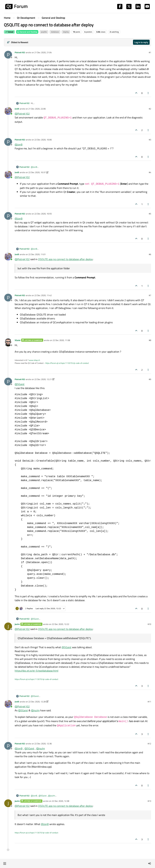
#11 (149, 702)
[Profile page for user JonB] (8, 111)
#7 (150, 295)
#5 (150, 214)
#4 (150, 172)
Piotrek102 (20, 52)
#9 (150, 379)
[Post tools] (148, 93)
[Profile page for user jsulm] (8, 626)
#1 (150, 52)
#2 (150, 109)
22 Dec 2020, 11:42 (43, 295)
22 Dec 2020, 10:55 (43, 214)
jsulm (17, 624)
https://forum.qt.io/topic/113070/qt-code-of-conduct (67, 363)
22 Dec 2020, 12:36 (43, 744)
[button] (5, 863)
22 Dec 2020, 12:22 (60, 624)
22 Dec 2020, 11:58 (61, 340)
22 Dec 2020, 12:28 (37, 702)
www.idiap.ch (34, 360)
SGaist (18, 340)
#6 (150, 254)
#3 (150, 140)
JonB (17, 109)
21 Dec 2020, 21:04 (43, 52)
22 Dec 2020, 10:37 (37, 172)
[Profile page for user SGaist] (8, 342)
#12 (149, 744)
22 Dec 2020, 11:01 (37, 254)
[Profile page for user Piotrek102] (8, 55)
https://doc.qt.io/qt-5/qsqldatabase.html (37, 671)
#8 (150, 340)
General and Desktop (27, 32)
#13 (149, 801)
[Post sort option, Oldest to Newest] (18, 42)
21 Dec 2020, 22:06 (37, 109)
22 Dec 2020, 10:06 (43, 140)
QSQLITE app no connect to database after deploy (65, 259)
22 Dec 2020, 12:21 (43, 379)
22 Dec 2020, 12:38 (60, 801)
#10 (149, 624)
